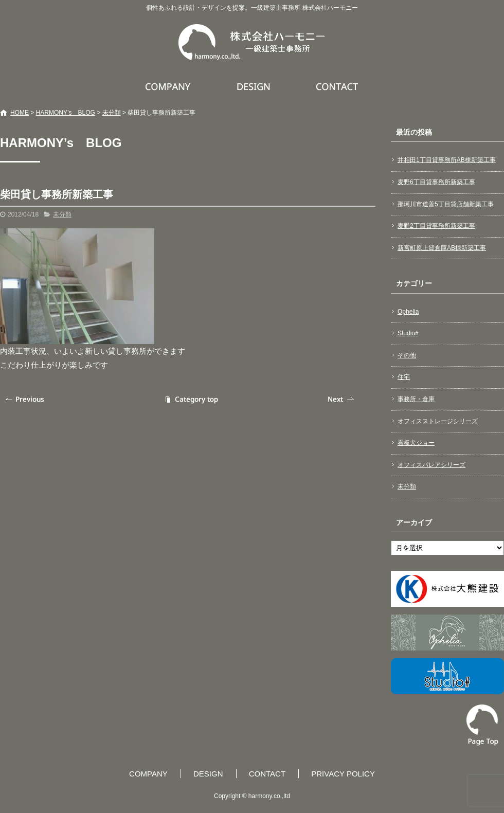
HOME (20, 113)
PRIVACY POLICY (343, 774)
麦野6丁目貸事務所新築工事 (436, 182)
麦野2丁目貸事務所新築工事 (436, 226)
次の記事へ (342, 399)
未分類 (112, 113)
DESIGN (255, 86)
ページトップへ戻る (482, 725)
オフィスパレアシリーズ (431, 465)
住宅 (404, 377)
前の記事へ (26, 399)
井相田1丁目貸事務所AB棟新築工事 (447, 160)
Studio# (408, 333)
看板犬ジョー (416, 443)
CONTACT (338, 86)
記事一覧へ (190, 399)
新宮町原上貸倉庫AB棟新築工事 (442, 248)
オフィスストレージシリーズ (438, 421)
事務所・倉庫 (416, 399)
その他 (407, 355)
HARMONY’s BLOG (66, 113)
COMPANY (169, 86)
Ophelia (408, 312)
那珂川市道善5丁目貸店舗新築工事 (446, 204)
